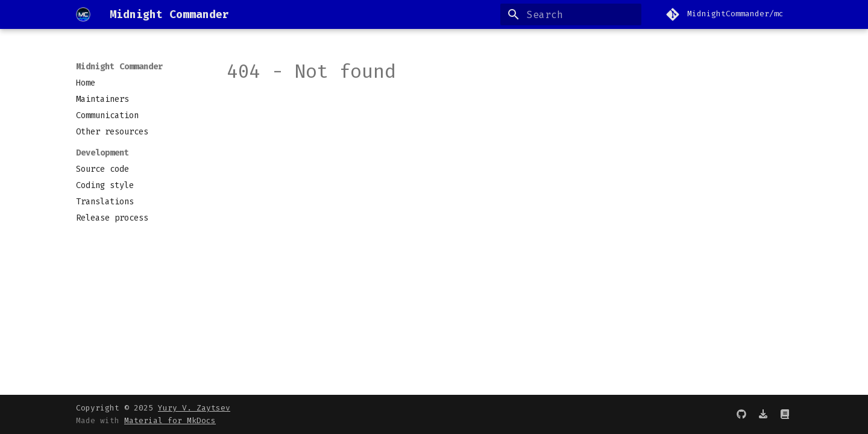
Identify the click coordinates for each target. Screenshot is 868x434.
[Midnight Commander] (83, 14)
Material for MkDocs (170, 420)
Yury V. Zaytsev (194, 408)
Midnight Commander (119, 67)
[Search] (571, 14)
